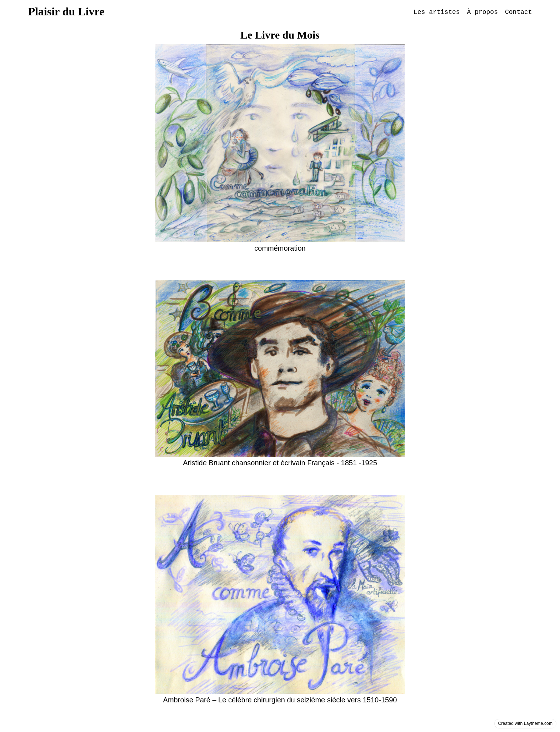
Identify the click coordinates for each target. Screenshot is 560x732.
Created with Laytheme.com (525, 723)
